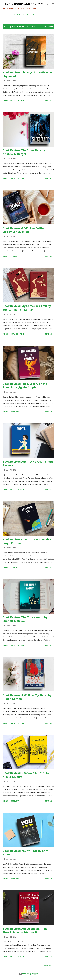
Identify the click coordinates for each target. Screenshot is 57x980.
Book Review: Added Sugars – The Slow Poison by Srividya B (25, 930)
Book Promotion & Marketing (24, 15)
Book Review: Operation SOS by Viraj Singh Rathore (27, 541)
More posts (49, 965)
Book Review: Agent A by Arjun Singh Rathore (28, 463)
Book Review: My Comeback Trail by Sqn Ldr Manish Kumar (27, 308)
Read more (50, 100)
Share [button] (5, 100)
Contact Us (45, 15)
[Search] (48, 4)
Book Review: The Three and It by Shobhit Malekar (25, 619)
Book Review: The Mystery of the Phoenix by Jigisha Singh (25, 386)
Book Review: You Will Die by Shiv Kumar (25, 853)
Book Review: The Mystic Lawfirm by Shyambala (27, 74)
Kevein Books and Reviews (23, 4)
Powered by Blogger (29, 974)
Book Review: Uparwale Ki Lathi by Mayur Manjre (26, 775)
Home (5, 15)
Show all (49, 26)
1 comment (15, 256)
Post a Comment (17, 100)
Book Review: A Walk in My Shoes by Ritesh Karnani (27, 697)
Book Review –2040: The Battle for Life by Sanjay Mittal (26, 230)
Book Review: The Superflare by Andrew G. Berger (24, 152)
